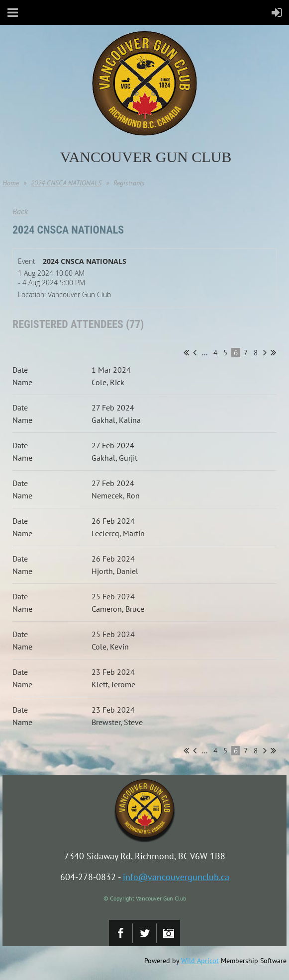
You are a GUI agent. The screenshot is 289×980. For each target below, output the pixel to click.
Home (11, 183)
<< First (186, 352)
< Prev (195, 352)
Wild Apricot (200, 961)
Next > (265, 352)
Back (20, 211)
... (205, 353)
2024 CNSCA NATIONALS (66, 183)
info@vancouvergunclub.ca (176, 877)
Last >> (273, 352)
